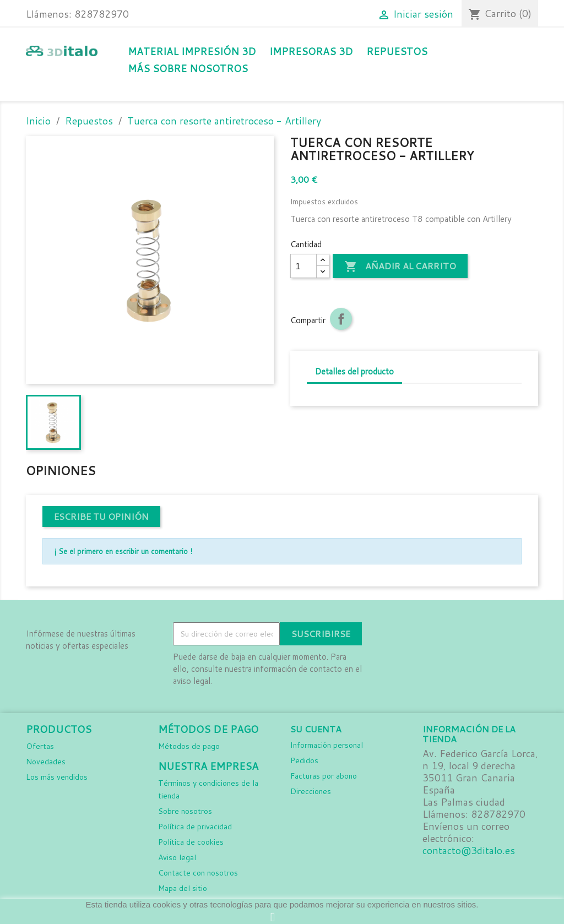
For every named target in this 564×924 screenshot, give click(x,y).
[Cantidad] (303, 266)
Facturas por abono (324, 776)
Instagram (415, 634)
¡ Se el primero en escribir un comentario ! (123, 551)
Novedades (46, 762)
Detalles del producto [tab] (354, 371)
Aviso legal (177, 857)
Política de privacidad (195, 827)
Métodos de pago (189, 746)
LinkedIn (439, 634)
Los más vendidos (57, 777)
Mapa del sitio (183, 888)
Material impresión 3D (192, 51)
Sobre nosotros (185, 811)
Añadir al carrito (400, 267)
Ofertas (40, 746)
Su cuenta (316, 729)
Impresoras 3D (311, 51)
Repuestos (397, 51)
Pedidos (304, 760)
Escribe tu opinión (101, 516)
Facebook (391, 634)
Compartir (341, 319)
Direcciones (311, 791)
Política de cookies (191, 842)
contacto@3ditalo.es (469, 850)
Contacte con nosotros (198, 873)
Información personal (327, 745)
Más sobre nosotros (188, 69)
